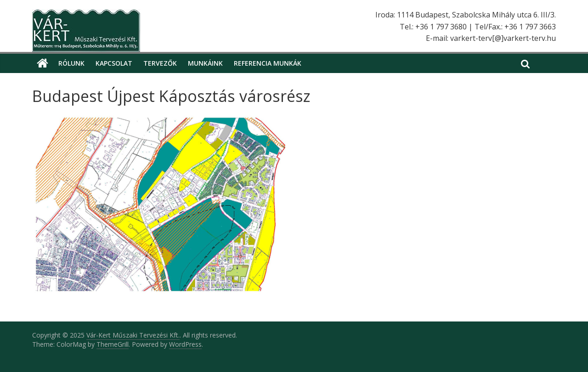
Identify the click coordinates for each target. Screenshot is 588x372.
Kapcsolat (114, 63)
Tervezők (160, 63)
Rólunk (71, 63)
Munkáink (205, 63)
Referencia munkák (268, 63)
